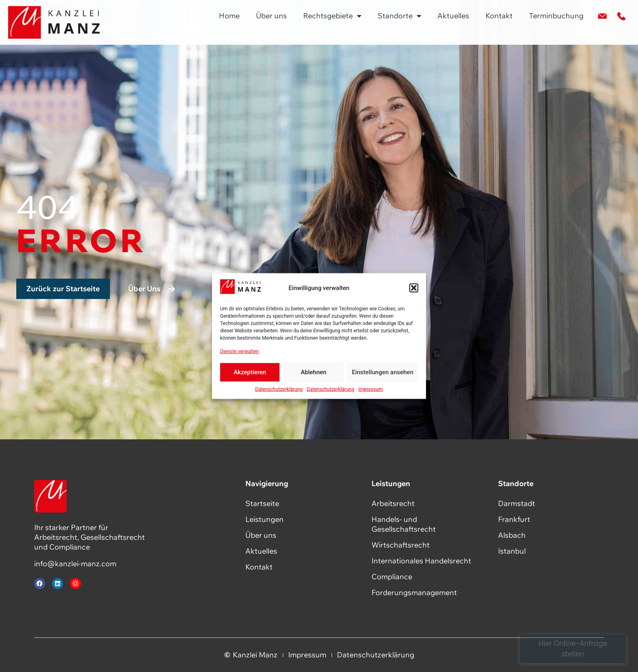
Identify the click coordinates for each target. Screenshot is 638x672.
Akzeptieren (250, 372)
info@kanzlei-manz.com (75, 564)
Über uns (271, 16)
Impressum (371, 389)
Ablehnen (314, 372)
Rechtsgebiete (332, 16)
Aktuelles (453, 16)
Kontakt (499, 16)
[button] (414, 288)
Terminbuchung (556, 16)
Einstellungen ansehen (383, 372)
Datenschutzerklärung (279, 389)
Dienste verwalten (239, 351)
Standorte (399, 16)
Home (229, 16)
